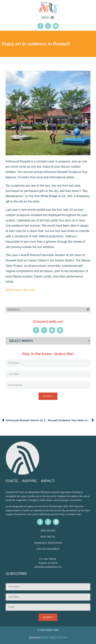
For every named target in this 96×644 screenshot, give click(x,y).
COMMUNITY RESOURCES (48, 543)
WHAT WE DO (48, 537)
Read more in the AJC (20, 290)
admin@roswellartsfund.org (48, 567)
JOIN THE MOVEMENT (48, 549)
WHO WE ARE (48, 531)
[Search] (88, 310)
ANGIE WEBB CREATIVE (54, 638)
